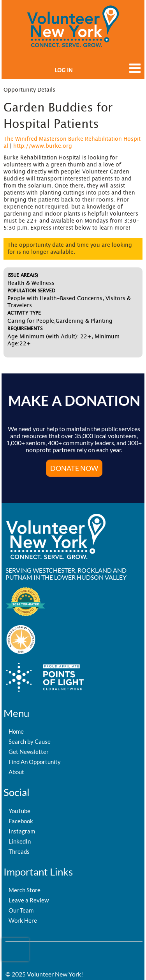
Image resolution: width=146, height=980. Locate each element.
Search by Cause (30, 741)
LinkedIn (20, 841)
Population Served (31, 291)
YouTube (19, 811)
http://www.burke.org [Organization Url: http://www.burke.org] (43, 146)
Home (16, 731)
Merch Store (25, 890)
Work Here (23, 920)
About (16, 772)
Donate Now (74, 468)
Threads (19, 851)
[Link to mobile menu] (133, 72)
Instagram (22, 831)
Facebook (21, 821)
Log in (63, 71)
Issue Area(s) (23, 275)
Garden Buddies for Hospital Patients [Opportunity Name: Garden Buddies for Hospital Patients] (58, 116)
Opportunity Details (29, 90)
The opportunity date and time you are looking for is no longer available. (70, 249)
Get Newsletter (29, 752)
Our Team (21, 910)
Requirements (25, 329)
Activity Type (24, 313)
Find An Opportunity (35, 762)
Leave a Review (29, 900)
